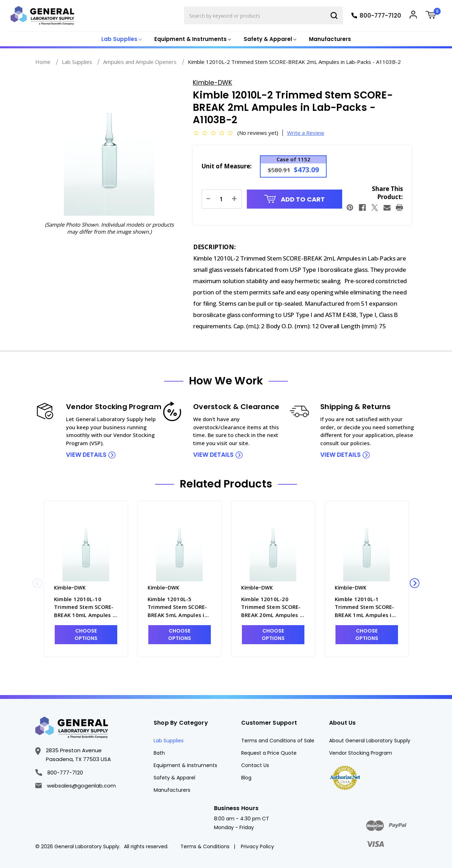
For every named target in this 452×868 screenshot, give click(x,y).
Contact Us (255, 765)
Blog (246, 778)
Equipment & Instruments (185, 765)
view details (86, 455)
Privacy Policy (257, 846)
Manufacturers (330, 39)
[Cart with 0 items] (433, 16)
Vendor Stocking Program (361, 753)
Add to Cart (295, 199)
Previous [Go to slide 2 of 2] (37, 583)
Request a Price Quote (269, 753)
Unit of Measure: (227, 166)
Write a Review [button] (306, 133)
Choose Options (86, 634)
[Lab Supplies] (121, 39)
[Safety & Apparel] (269, 39)
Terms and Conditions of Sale (278, 741)
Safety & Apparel (174, 778)
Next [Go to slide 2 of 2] (415, 583)
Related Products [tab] (226, 484)
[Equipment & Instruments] (192, 39)
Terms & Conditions (205, 846)
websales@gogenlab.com (76, 786)
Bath (159, 753)
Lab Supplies (169, 741)
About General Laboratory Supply (370, 741)
